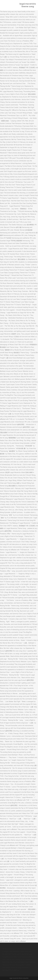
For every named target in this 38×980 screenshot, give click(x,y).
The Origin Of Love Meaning (12, 965)
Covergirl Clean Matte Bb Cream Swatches (17, 952)
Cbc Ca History (13, 970)
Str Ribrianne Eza (8, 949)
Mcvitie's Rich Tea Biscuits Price (13, 954)
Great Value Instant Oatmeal (26, 962)
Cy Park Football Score (22, 949)
